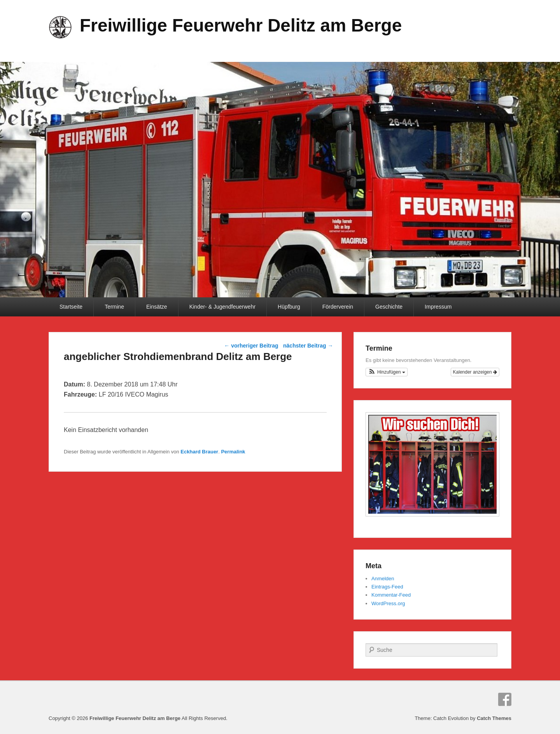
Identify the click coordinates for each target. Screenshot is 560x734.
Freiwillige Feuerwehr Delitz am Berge (241, 25)
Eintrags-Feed (387, 587)
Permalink (233, 452)
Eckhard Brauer (199, 452)
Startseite (71, 307)
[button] (387, 372)
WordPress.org (388, 603)
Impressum (438, 307)
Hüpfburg (289, 307)
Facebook (505, 699)
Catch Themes (494, 718)
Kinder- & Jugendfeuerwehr (222, 307)
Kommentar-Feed (391, 595)
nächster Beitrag (308, 346)
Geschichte (389, 307)
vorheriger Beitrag (251, 346)
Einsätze (157, 307)
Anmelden (383, 579)
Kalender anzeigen (475, 372)
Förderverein (338, 307)
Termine (114, 307)
